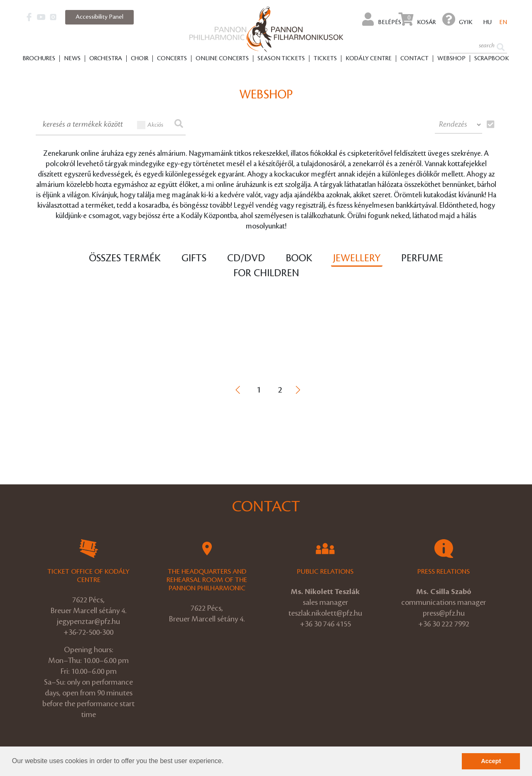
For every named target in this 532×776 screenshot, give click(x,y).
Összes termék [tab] (125, 258)
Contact (414, 59)
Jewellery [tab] (357, 258)
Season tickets (281, 59)
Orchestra (106, 59)
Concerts (172, 59)
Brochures (39, 59)
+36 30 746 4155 (325, 624)
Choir (140, 59)
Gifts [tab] (194, 258)
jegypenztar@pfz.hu (88, 621)
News (72, 59)
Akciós (150, 125)
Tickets (325, 59)
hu (488, 22)
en (503, 22)
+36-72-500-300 (88, 632)
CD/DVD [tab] (246, 258)
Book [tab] (299, 258)
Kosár (417, 19)
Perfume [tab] (422, 258)
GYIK (457, 19)
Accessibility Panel (99, 17)
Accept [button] (491, 761)
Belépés (382, 19)
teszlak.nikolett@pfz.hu (325, 613)
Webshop (451, 59)
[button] (227, 762)
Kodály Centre (369, 59)
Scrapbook (492, 59)
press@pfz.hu (444, 613)
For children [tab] (266, 273)
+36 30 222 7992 (444, 624)
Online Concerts (222, 59)
